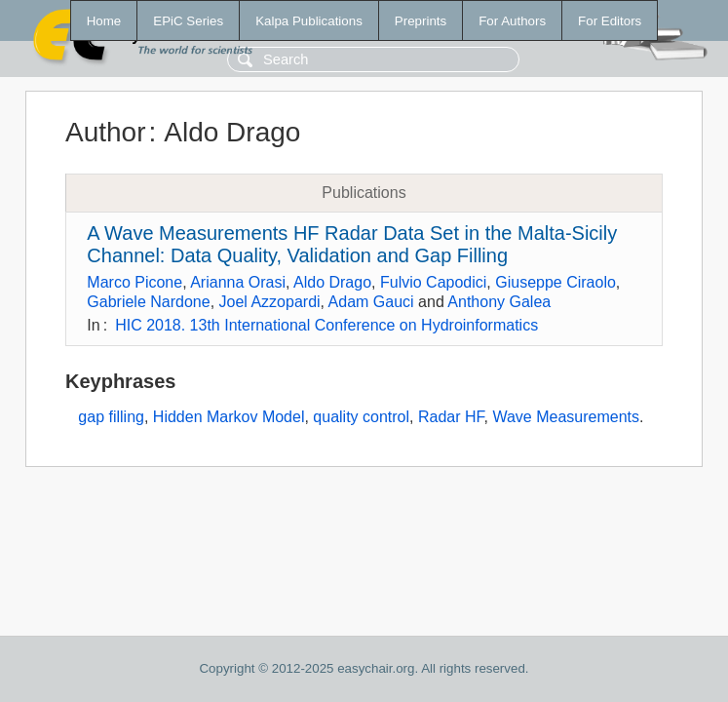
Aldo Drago (332, 282)
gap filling (111, 417)
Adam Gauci (371, 302)
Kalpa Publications (309, 21)
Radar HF (451, 417)
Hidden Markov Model (229, 417)
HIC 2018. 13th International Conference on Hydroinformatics (326, 325)
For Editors (610, 21)
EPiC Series (188, 21)
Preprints (421, 21)
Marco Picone (134, 282)
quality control (361, 417)
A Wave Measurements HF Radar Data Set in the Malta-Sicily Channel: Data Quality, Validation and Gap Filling (352, 244)
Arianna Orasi (238, 282)
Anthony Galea (499, 302)
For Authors (512, 21)
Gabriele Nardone (148, 302)
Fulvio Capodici (433, 282)
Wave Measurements (566, 417)
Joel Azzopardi (270, 302)
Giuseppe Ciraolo (556, 282)
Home (104, 21)
